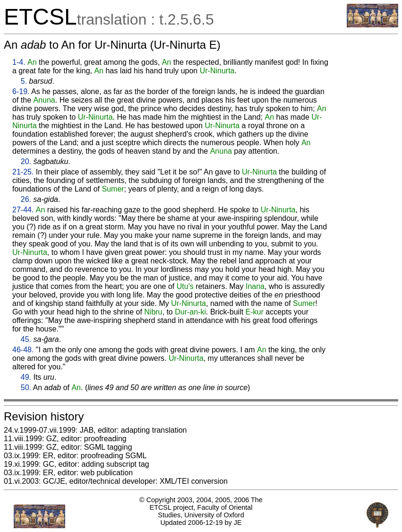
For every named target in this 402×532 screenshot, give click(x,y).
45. (26, 339)
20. (26, 161)
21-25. (23, 172)
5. (24, 81)
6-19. (21, 92)
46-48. (23, 350)
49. (26, 377)
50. (26, 388)
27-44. (23, 210)
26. (26, 199)
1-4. (19, 62)
